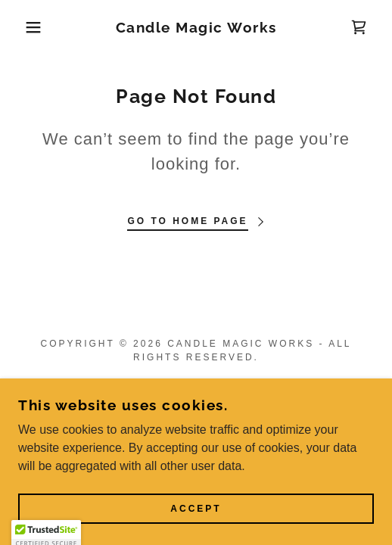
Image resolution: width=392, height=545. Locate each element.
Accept (196, 509)
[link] (196, 28)
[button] (28, 27)
